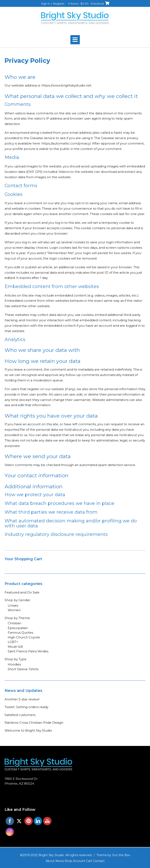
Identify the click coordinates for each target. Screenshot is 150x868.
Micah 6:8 (15, 647)
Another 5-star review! (22, 699)
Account (79, 861)
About (50, 861)
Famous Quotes (20, 632)
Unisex (13, 605)
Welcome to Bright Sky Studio (28, 730)
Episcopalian (18, 628)
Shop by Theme (17, 618)
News (60, 861)
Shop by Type (16, 659)
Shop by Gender (17, 600)
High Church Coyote (24, 637)
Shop (68, 861)
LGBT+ (13, 642)
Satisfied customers (20, 715)
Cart (89, 861)
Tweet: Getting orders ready (26, 707)
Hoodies (14, 664)
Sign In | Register (53, 4)
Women (14, 610)
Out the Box (121, 855)
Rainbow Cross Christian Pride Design (34, 723)
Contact (99, 861)
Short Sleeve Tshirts (23, 669)
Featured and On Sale (22, 592)
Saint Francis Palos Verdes (28, 651)
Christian (14, 623)
